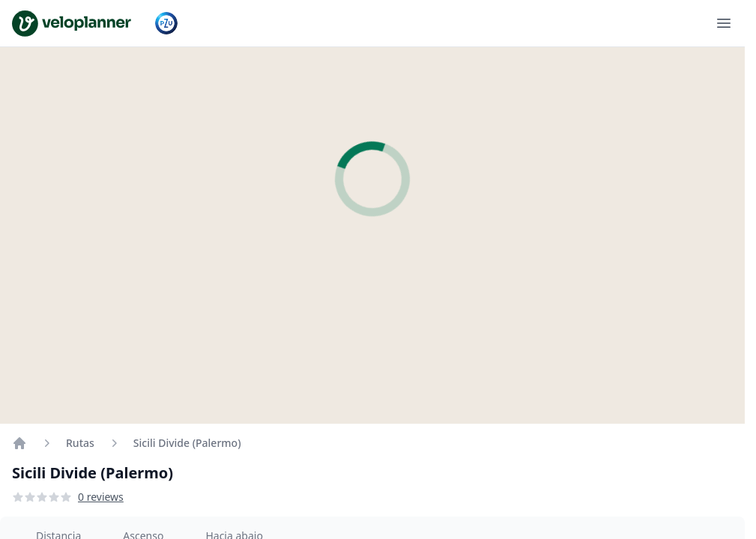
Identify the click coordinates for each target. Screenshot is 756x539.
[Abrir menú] (724, 23)
